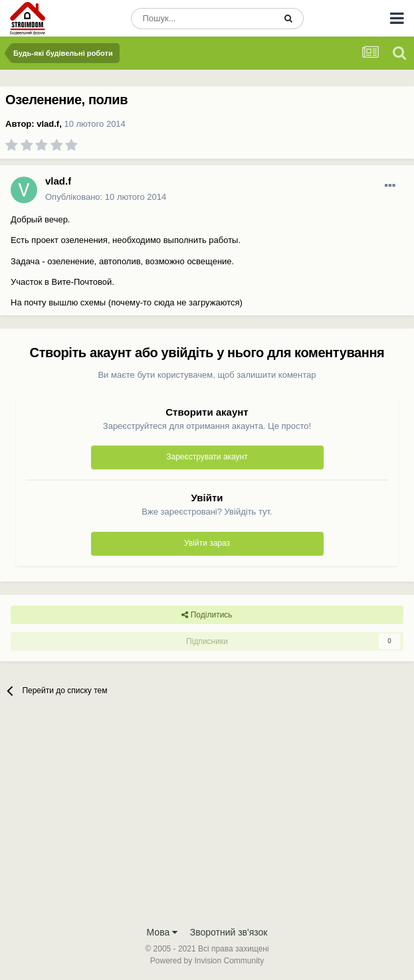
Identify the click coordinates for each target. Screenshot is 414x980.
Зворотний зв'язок (229, 932)
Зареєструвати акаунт (207, 457)
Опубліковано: (106, 197)
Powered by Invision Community (207, 961)
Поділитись (207, 615)
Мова (162, 932)
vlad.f (48, 124)
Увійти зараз (207, 543)
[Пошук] (203, 19)
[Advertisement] (207, 819)
